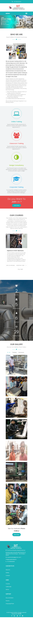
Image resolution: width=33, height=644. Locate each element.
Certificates (9, 587)
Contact (8, 576)
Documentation (10, 598)
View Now (17, 535)
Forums (8, 601)
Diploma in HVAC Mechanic (15, 251)
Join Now (17, 205)
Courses (8, 584)
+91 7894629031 (17, 2)
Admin (7, 590)
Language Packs (10, 604)
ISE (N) (20, 614)
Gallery (7, 573)
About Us (8, 570)
